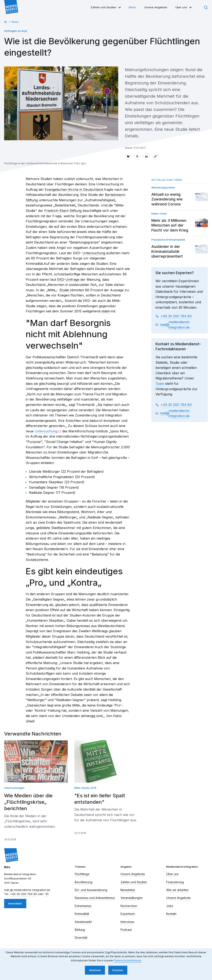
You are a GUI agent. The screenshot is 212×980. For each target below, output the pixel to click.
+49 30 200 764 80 (176, 316)
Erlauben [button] (118, 970)
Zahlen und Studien (104, 7)
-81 (46, 894)
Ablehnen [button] (95, 970)
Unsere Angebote (156, 7)
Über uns (181, 7)
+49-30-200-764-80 (23, 894)
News (132, 7)
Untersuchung (46, 431)
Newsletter (15, 903)
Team (160, 384)
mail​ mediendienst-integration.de (175, 325)
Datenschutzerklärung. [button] (128, 960)
